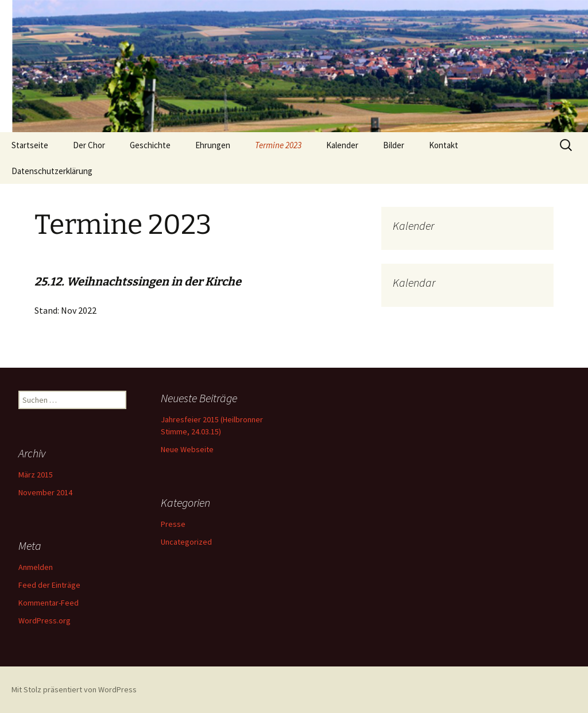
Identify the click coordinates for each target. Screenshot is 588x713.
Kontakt (444, 145)
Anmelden (36, 567)
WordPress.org (45, 620)
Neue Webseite (187, 449)
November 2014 (45, 492)
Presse (173, 524)
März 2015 (36, 475)
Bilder (394, 145)
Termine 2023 (278, 145)
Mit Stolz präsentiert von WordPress (74, 689)
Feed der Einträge (49, 585)
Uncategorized (186, 542)
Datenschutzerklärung (52, 171)
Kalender (342, 145)
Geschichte (150, 145)
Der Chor (89, 145)
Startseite (30, 145)
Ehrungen (213, 145)
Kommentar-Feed (49, 603)
